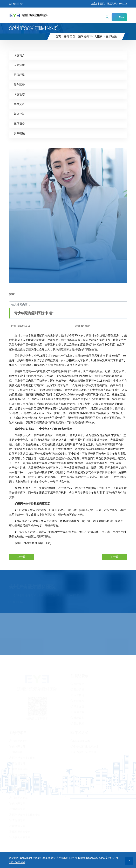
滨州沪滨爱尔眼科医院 (61, 858)
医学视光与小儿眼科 (90, 37)
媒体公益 (19, 114)
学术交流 (19, 104)
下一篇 (114, 557)
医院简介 (19, 55)
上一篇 (22, 557)
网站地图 (14, 858)
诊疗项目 (70, 37)
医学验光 (111, 37)
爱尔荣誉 (19, 84)
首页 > (59, 37)
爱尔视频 (19, 133)
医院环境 (19, 75)
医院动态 (19, 94)
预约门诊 (16, 4)
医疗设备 (19, 123)
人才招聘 (19, 65)
